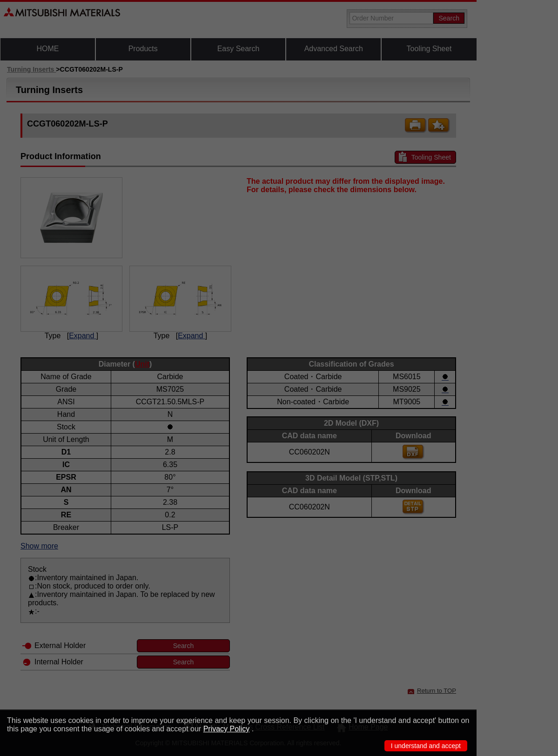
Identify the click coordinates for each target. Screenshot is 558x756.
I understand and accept (426, 746)
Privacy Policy (227, 729)
